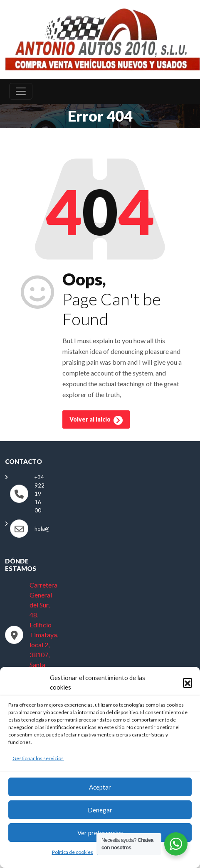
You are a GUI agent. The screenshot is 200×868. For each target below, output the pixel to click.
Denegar (100, 810)
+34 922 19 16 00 (40, 494)
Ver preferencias (100, 833)
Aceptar (100, 787)
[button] (188, 683)
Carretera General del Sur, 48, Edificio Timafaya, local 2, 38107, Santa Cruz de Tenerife (44, 635)
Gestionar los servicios (38, 758)
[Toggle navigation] (21, 91)
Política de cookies (73, 852)
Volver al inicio (96, 420)
